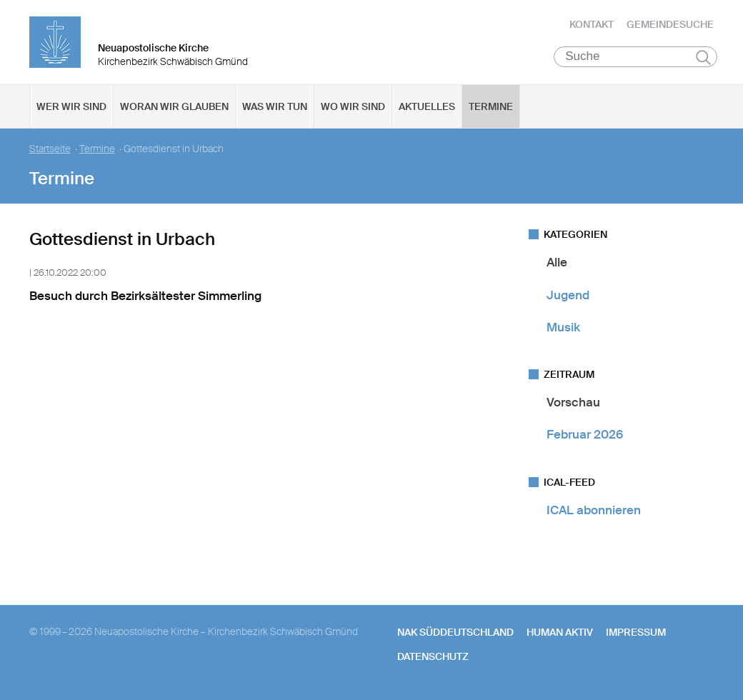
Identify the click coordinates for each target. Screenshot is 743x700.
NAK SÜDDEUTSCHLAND (455, 634)
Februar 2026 (585, 436)
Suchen (703, 59)
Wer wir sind (71, 108)
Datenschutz (433, 658)
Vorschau (573, 404)
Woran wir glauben (174, 108)
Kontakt (592, 25)
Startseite (50, 150)
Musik (563, 329)
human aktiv (560, 634)
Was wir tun (275, 108)
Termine (491, 108)
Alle (557, 264)
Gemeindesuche (670, 25)
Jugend (568, 296)
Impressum (636, 634)
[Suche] (635, 58)
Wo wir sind (353, 108)
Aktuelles (427, 108)
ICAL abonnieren (594, 511)
